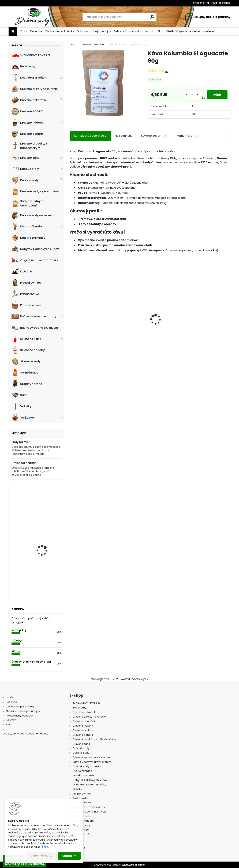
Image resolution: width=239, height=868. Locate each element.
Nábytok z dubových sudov (35, 249)
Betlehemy (23, 67)
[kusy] (192, 95)
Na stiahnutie (124, 136)
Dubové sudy (25, 180)
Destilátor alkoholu (29, 78)
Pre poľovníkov (27, 283)
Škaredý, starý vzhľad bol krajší (31, 662)
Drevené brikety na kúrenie (35, 89)
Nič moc (16, 651)
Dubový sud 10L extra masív (209, 322)
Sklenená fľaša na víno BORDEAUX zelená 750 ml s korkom (47, 541)
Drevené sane (25, 158)
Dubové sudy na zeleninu (33, 215)
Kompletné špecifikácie (90, 136)
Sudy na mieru (21, 442)
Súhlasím (69, 856)
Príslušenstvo (25, 294)
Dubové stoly (25, 169)
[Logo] (33, 17)
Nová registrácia (221, 3)
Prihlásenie (198, 3)
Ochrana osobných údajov (94, 31)
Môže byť (17, 641)
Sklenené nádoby (28, 350)
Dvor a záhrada (27, 227)
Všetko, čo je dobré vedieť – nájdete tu (192, 31)
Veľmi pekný (19, 630)
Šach (19, 395)
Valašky (21, 406)
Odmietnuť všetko (41, 856)
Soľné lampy (25, 373)
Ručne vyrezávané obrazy (34, 316)
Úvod (73, 44)
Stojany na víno (27, 384)
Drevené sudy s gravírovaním (36, 191)
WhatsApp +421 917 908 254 (25, 864)
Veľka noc (23, 418)
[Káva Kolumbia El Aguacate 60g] (103, 83)
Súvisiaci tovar (154, 136)
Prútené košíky (26, 305)
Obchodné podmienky (59, 31)
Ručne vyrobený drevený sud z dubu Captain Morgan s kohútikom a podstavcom (170, 320)
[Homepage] (13, 32)
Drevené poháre (27, 134)
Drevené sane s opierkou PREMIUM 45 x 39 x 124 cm (129, 318)
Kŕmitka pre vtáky (28, 238)
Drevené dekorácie (29, 100)
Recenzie (36, 31)
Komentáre (188, 136)
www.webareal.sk (134, 865)
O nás (24, 31)
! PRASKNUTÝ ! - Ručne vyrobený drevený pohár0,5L (45, 576)
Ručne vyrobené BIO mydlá (35, 328)
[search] (152, 17)
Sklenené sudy (26, 361)
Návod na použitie (24, 463)
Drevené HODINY (27, 111)
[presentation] (72, 313)
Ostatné (22, 271)
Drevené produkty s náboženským (30, 146)
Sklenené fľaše (26, 339)
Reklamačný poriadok (128, 31)
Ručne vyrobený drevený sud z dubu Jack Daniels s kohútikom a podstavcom (89, 320)
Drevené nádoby (27, 123)
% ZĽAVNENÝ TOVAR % (31, 55)
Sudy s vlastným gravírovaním (27, 203)
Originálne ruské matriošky (35, 260)
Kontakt (150, 31)
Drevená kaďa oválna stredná (45, 513)
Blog (160, 31)
